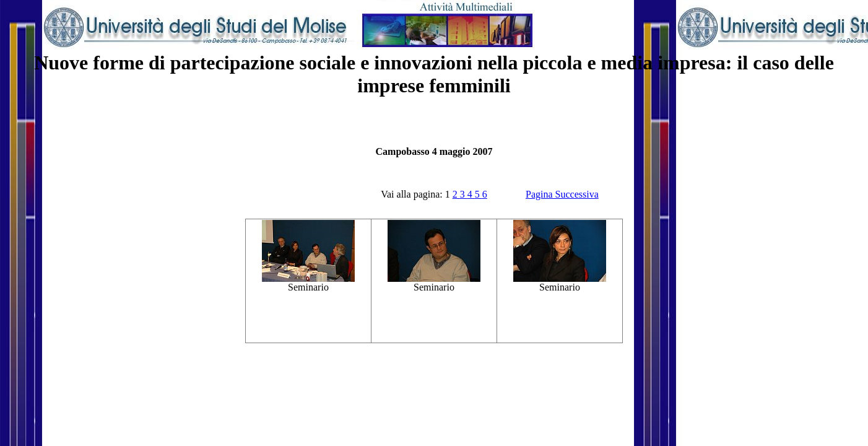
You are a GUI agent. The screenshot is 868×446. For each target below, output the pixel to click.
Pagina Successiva (562, 194)
